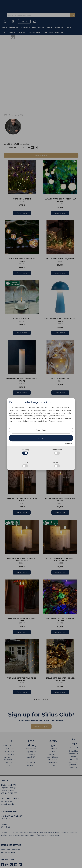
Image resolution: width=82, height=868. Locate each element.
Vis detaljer (68, 444)
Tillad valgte (41, 430)
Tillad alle (41, 438)
